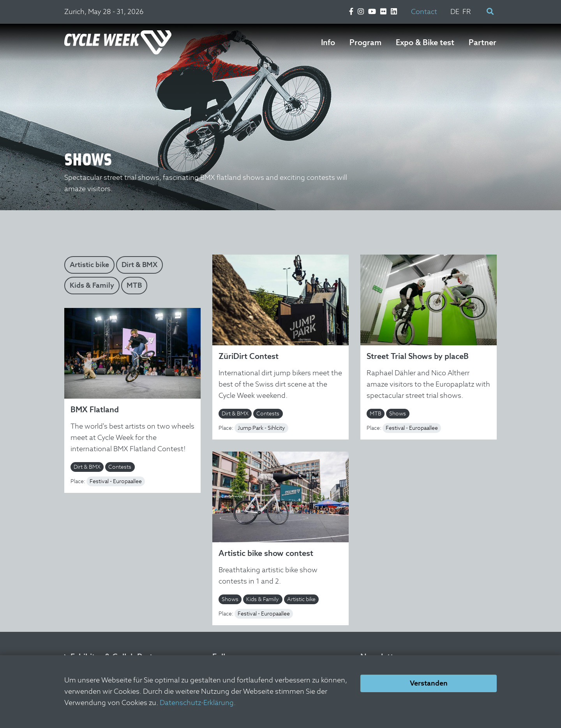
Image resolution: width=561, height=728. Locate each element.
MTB (134, 285)
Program (365, 42)
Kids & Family (92, 285)
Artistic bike (89, 265)
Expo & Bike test (425, 42)
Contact (424, 11)
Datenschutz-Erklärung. (198, 703)
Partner (482, 42)
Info (328, 42)
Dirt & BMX (139, 265)
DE (455, 11)
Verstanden (429, 683)
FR (467, 11)
